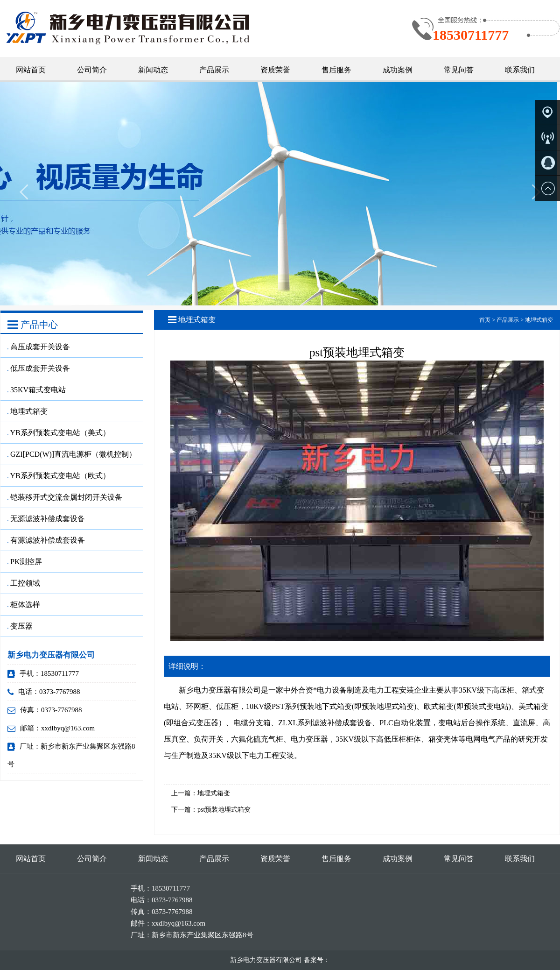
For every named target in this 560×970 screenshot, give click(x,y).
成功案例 (398, 70)
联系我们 (520, 70)
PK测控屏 (25, 562)
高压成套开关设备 (39, 347)
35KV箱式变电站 (37, 390)
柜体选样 (24, 605)
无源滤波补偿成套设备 (46, 519)
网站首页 (31, 70)
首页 (485, 320)
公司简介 (92, 70)
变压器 (20, 626)
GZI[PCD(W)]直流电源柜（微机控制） (72, 454)
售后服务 (336, 70)
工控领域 (24, 583)
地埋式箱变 (28, 411)
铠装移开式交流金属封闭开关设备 (65, 497)
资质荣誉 (275, 70)
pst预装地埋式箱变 (224, 810)
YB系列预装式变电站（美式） (59, 433)
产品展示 (214, 70)
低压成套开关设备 (39, 368)
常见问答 (459, 70)
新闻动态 (153, 70)
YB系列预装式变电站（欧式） (59, 476)
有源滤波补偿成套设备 (46, 540)
